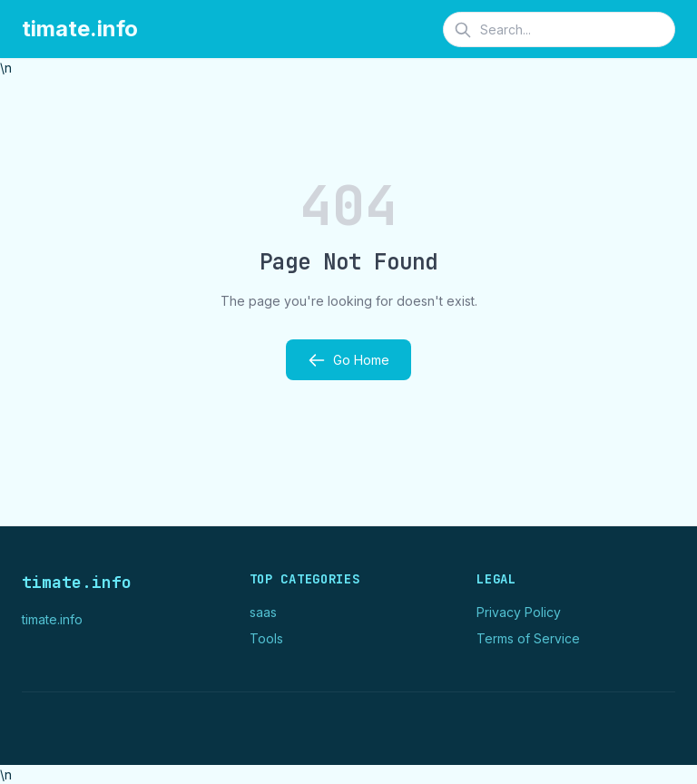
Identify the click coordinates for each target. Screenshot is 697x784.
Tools (266, 638)
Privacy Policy (519, 612)
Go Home (348, 360)
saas (263, 612)
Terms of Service (528, 638)
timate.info (80, 29)
